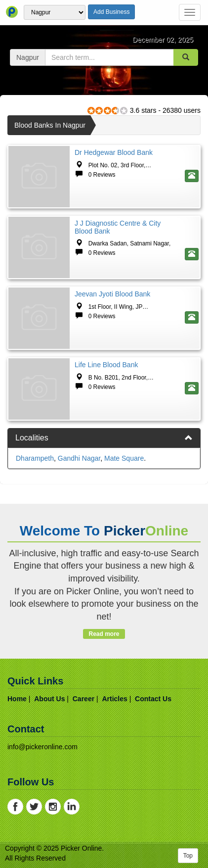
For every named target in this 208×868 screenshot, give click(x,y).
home (17, 699)
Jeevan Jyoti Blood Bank (112, 294)
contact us (153, 699)
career (83, 699)
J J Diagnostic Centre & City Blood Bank (118, 227)
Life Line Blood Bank (106, 365)
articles (114, 699)
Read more (104, 634)
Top (188, 856)
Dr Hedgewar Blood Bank (114, 152)
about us (49, 699)
